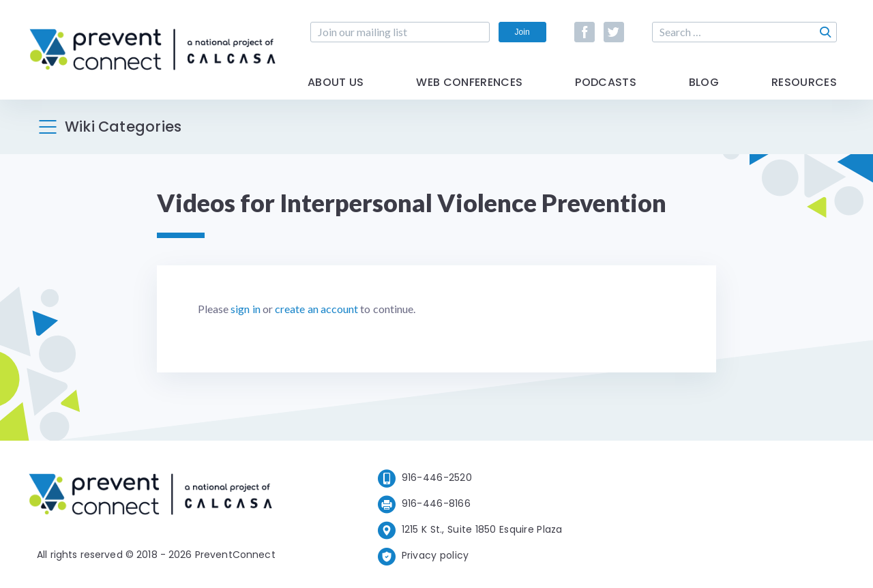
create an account (316, 309)
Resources (804, 84)
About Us (336, 84)
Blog (704, 84)
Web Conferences (469, 84)
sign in (245, 309)
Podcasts (606, 84)
